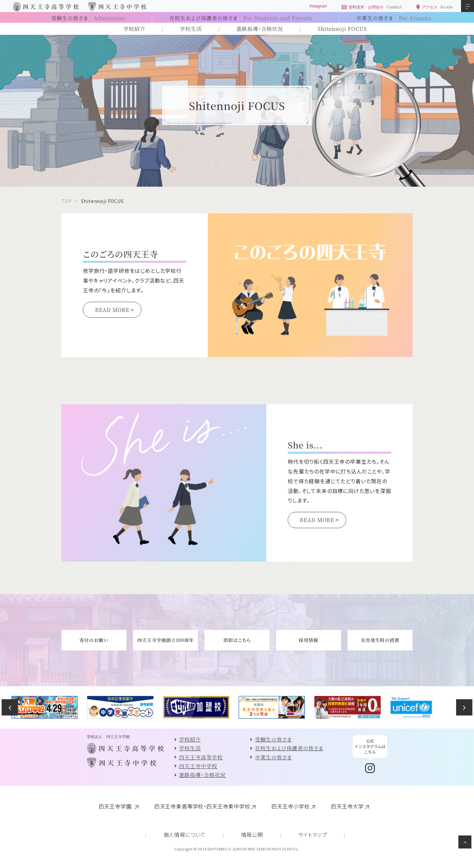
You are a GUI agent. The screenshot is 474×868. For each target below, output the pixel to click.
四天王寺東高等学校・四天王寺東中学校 (202, 806)
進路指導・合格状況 (260, 29)
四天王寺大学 (347, 806)
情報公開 (252, 835)
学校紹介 (134, 29)
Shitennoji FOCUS (342, 29)
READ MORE (112, 310)
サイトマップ (312, 835)
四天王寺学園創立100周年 (165, 640)
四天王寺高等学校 (201, 757)
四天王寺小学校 (291, 806)
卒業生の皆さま (394, 18)
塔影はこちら (237, 640)
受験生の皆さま (88, 18)
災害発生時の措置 (380, 640)
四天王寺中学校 (198, 766)
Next (464, 707)
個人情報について (185, 835)
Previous (10, 707)
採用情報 (308, 640)
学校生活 (191, 29)
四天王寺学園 (116, 806)
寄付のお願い (94, 640)
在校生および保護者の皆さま (241, 18)
